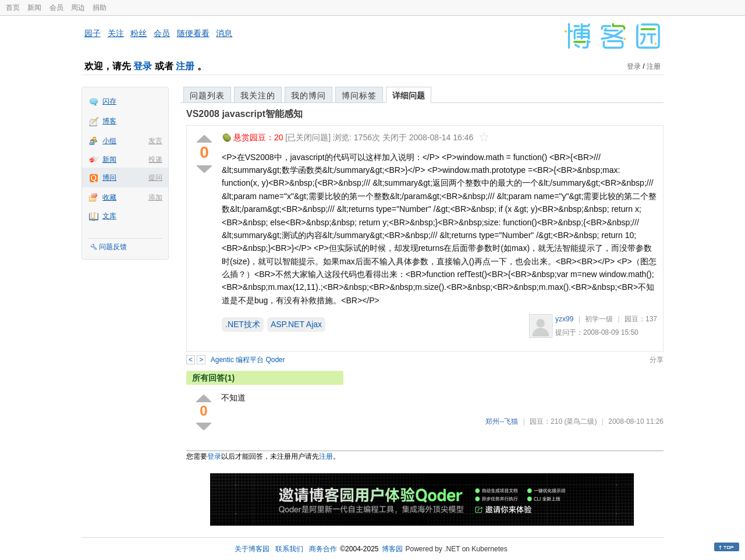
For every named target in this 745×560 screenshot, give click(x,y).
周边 (78, 8)
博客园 (392, 549)
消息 (224, 33)
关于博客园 (252, 549)
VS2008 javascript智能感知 (244, 114)
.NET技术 (243, 324)
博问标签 (359, 95)
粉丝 (139, 33)
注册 (185, 66)
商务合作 (323, 549)
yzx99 (564, 319)
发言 (155, 141)
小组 (109, 141)
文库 (109, 216)
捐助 (100, 8)
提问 (155, 178)
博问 (109, 178)
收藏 (109, 197)
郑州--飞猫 (502, 421)
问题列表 (207, 95)
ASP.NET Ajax (296, 324)
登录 (143, 66)
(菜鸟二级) (580, 421)
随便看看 (193, 33)
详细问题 (409, 95)
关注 (116, 33)
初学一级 (599, 319)
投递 (155, 160)
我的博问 (308, 95)
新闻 (34, 8)
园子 (93, 33)
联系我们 (289, 549)
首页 (13, 8)
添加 (155, 197)
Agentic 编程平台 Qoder (248, 360)
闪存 (109, 101)
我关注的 (258, 95)
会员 (56, 8)
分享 (657, 360)
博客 (109, 121)
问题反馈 (113, 247)
